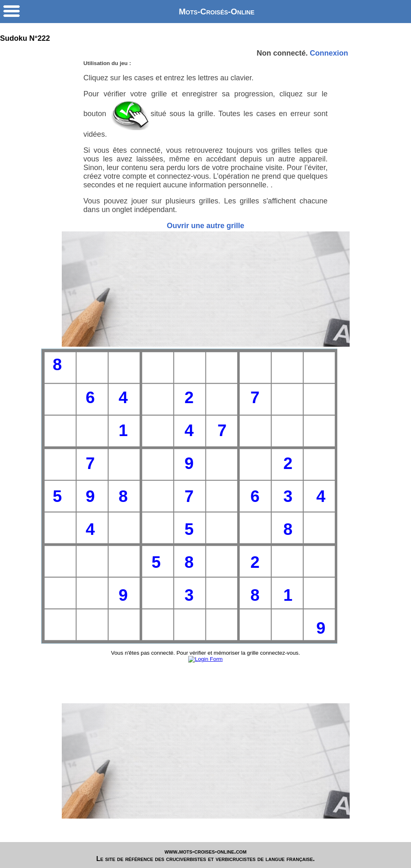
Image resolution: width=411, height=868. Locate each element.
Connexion (329, 53)
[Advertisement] (206, 289)
